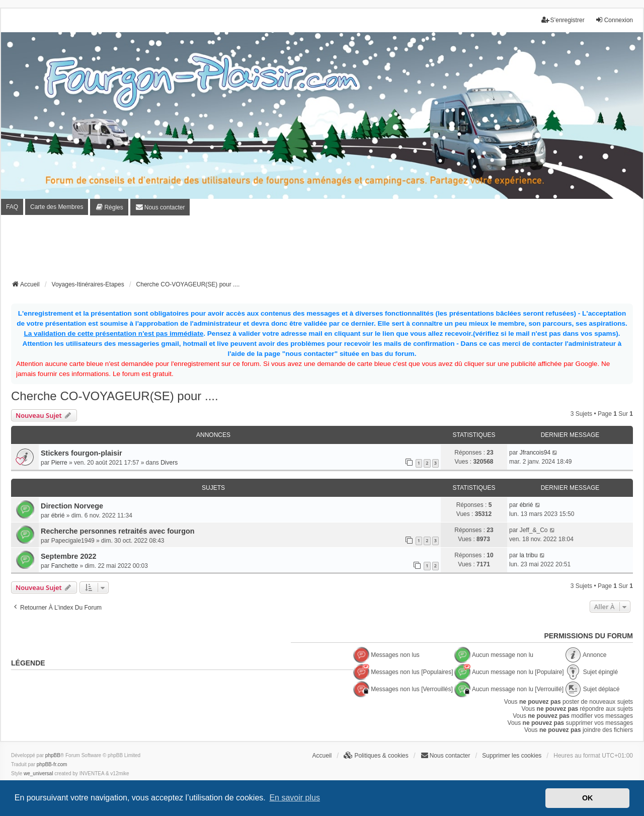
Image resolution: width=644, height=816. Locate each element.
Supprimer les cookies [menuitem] (512, 756)
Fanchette (65, 566)
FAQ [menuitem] (12, 207)
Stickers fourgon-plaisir (82, 453)
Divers (169, 463)
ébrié (58, 515)
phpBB (53, 755)
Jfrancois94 (535, 453)
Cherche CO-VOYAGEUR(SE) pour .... (115, 396)
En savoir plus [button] (295, 798)
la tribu (529, 555)
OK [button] (588, 798)
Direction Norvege (72, 506)
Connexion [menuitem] (614, 20)
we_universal (38, 773)
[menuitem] (109, 207)
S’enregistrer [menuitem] (563, 20)
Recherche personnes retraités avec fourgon (118, 531)
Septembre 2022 (68, 556)
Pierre (59, 463)
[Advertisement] (322, 251)
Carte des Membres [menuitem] (57, 207)
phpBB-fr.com (52, 764)
